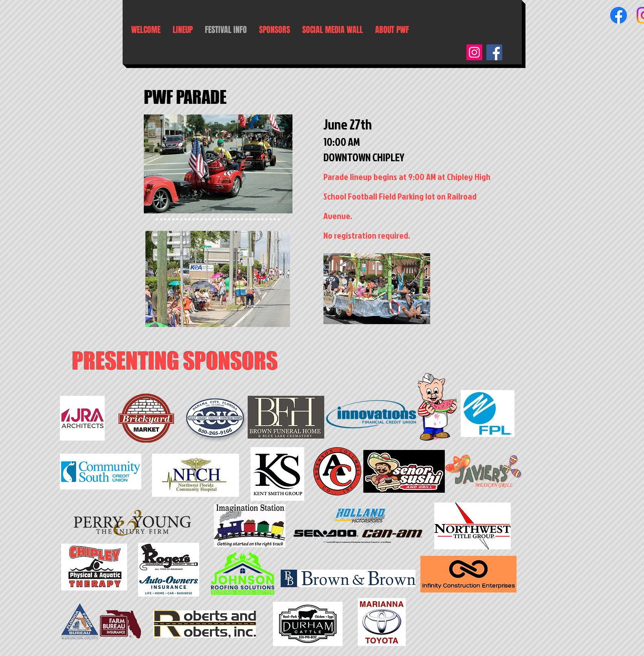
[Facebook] (619, 15)
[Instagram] (474, 52)
